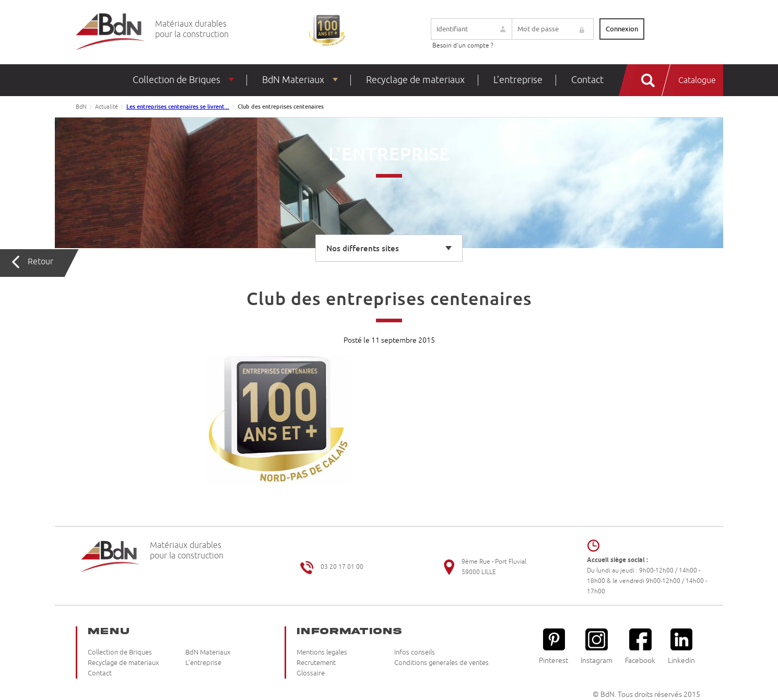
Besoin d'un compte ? (463, 46)
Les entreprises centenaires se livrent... (178, 107)
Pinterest (553, 646)
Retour (40, 262)
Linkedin (681, 646)
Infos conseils (415, 652)
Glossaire (311, 673)
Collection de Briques (176, 80)
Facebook (640, 646)
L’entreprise (518, 80)
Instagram (597, 646)
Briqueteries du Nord (110, 32)
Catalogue (697, 80)
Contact (587, 80)
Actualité (107, 107)
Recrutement (316, 663)
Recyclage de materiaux (415, 80)
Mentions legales (322, 652)
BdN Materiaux (293, 80)
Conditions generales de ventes (441, 663)
